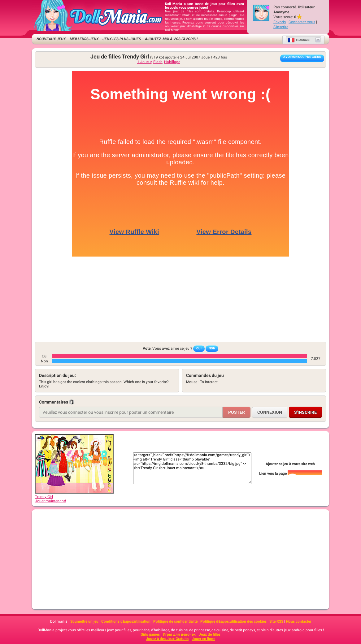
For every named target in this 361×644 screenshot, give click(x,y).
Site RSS (276, 621)
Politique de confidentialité (175, 621)
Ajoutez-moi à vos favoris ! (171, 39)
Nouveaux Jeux (51, 39)
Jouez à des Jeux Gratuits (167, 639)
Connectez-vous (302, 22)
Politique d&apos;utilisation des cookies (233, 621)
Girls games (150, 634)
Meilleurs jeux (84, 39)
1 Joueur (144, 62)
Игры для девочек (179, 634)
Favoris (280, 22)
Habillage (172, 62)
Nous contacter (299, 621)
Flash (158, 62)
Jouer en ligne (203, 639)
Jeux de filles (210, 634)
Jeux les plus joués (122, 39)
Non (212, 348)
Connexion (270, 412)
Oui (199, 348)
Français (299, 40)
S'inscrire (281, 27)
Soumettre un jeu (84, 621)
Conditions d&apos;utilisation (126, 621)
